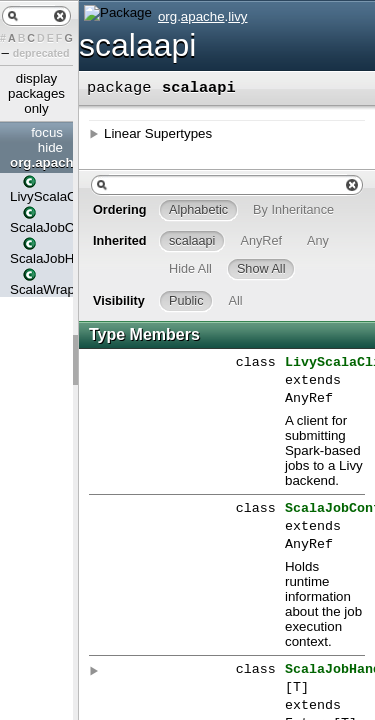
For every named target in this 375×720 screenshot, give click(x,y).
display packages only (36, 93)
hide (50, 147)
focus (47, 132)
